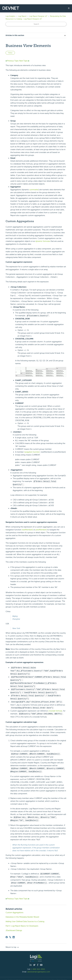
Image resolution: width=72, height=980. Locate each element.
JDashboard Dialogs (14, 928)
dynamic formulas (43, 241)
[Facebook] (7, 934)
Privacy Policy (56, 977)
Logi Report (22, 16)
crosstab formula (55, 709)
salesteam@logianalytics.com (39, 969)
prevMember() (41, 529)
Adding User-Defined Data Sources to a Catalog (25, 919)
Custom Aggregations (14, 910)
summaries (34, 190)
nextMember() (27, 529)
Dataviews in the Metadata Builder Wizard (22, 914)
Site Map (64, 977)
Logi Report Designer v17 (38, 16)
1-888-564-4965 (38, 966)
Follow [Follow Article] (10, 53)
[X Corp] (10, 934)
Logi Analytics (10, 16)
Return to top (12, 944)
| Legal (49, 977)
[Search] (36, 24)
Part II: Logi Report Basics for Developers (22, 923)
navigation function (32, 452)
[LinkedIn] (14, 934)
